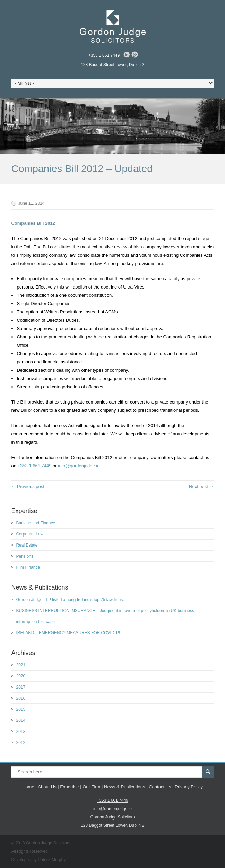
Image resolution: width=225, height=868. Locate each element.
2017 (21, 687)
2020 (21, 676)
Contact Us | (161, 787)
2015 (21, 709)
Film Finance (28, 567)
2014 (21, 720)
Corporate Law (30, 534)
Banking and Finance (36, 523)
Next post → (201, 486)
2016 (21, 698)
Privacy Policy (189, 787)
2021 (21, 665)
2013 (21, 732)
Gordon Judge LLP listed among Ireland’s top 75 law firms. (70, 600)
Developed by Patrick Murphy (38, 860)
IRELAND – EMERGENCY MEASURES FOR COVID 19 (68, 633)
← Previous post (28, 486)
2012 (21, 743)
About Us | (48, 787)
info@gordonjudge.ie (79, 466)
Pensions (24, 556)
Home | (29, 787)
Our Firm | (93, 787)
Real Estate (27, 545)
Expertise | (71, 787)
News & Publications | (126, 787)
